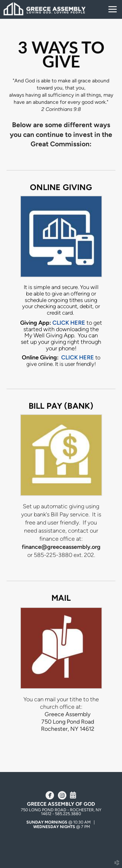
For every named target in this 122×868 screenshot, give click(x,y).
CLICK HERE (78, 357)
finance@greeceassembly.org (61, 547)
